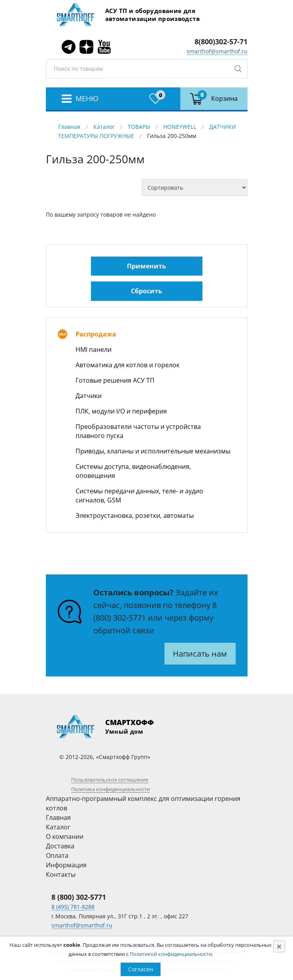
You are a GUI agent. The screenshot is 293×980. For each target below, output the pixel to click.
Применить (146, 266)
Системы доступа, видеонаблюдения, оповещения (133, 471)
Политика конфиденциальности (111, 789)
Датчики (89, 396)
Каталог (104, 127)
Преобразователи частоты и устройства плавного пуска (138, 431)
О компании (65, 836)
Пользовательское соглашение (110, 780)
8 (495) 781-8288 (73, 907)
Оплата (57, 855)
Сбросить (146, 291)
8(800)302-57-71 (221, 42)
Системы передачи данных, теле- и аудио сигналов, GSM (139, 496)
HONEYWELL (180, 127)
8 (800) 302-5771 (79, 897)
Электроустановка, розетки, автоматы (135, 515)
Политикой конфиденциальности (171, 954)
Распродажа (96, 334)
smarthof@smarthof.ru (217, 51)
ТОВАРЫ (139, 127)
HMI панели (94, 349)
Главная (69, 127)
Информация (66, 865)
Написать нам (200, 654)
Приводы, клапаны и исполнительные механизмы (153, 451)
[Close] (279, 946)
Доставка (60, 846)
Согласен (141, 969)
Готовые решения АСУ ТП (115, 380)
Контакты (61, 874)
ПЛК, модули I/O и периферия (121, 411)
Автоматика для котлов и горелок (128, 365)
